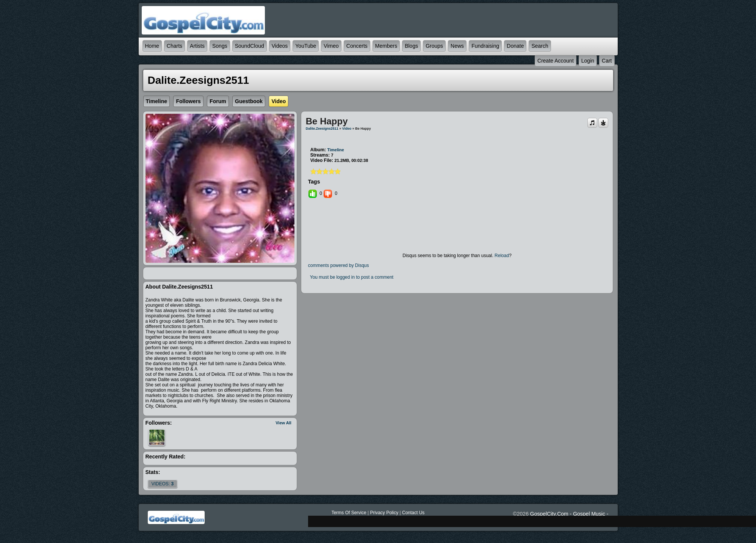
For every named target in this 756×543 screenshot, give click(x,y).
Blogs (411, 46)
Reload (502, 256)
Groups (434, 46)
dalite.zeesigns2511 (322, 129)
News (457, 46)
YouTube (306, 46)
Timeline (335, 150)
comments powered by (339, 265)
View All (283, 423)
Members (386, 46)
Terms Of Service (349, 513)
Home (152, 46)
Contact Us (413, 513)
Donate (515, 46)
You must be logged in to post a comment (352, 277)
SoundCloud (250, 46)
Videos (280, 46)
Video (347, 129)
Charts (175, 46)
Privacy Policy (384, 513)
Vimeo (331, 46)
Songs (220, 46)
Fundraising (485, 46)
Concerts (357, 46)
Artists (197, 46)
